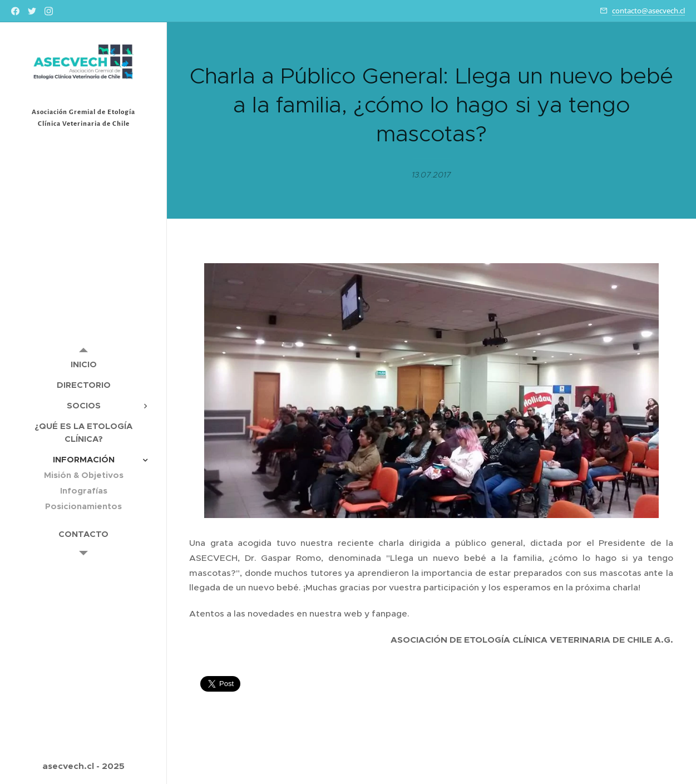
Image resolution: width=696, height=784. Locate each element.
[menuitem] (83, 364)
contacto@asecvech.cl (648, 11)
